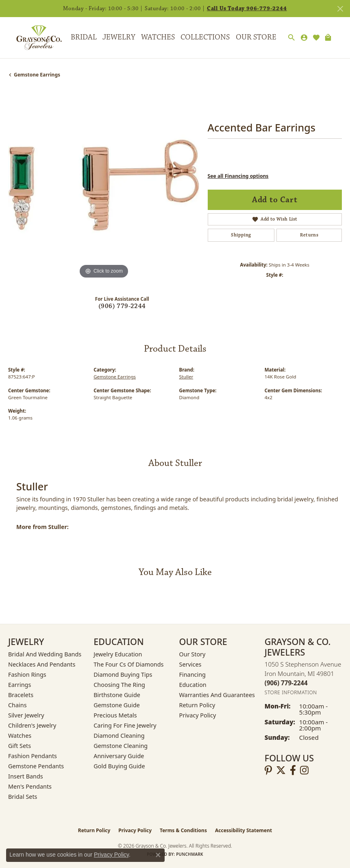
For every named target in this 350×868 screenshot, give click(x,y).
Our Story (192, 654)
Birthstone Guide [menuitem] (117, 695)
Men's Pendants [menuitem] (30, 786)
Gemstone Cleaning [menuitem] (121, 746)
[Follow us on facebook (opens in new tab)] (293, 770)
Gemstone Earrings (37, 75)
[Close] (340, 9)
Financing (192, 675)
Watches (158, 37)
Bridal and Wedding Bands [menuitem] (45, 654)
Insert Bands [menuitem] (26, 776)
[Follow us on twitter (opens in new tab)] (281, 770)
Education (193, 685)
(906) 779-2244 (122, 306)
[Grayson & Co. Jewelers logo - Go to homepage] (33, 38)
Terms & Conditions (183, 830)
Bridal (84, 37)
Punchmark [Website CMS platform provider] (190, 854)
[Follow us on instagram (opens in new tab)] (304, 770)
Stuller (186, 377)
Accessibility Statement (243, 830)
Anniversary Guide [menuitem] (119, 756)
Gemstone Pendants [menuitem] (36, 766)
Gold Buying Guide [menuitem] (119, 766)
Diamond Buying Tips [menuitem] (123, 675)
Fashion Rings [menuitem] (27, 675)
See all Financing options (238, 176)
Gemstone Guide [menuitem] (117, 705)
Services (190, 664)
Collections (205, 37)
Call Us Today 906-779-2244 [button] (247, 9)
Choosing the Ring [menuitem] (119, 685)
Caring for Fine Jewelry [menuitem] (125, 725)
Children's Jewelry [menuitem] (32, 725)
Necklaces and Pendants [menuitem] (42, 664)
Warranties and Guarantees (217, 695)
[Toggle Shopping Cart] (328, 38)
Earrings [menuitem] (20, 685)
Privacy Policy (198, 715)
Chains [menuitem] (17, 705)
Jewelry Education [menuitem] (118, 654)
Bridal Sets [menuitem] (23, 797)
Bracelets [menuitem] (21, 695)
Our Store (256, 37)
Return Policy (197, 705)
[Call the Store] (286, 683)
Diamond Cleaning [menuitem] (119, 736)
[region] (104, 185)
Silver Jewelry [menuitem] (26, 715)
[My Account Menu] (304, 38)
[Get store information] (291, 692)
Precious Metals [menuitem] (115, 715)
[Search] (291, 38)
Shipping (241, 235)
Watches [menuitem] (20, 736)
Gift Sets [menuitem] (20, 746)
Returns (309, 235)
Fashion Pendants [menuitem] (33, 756)
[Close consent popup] (158, 855)
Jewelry (119, 37)
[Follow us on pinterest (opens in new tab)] (268, 770)
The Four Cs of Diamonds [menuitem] (128, 664)
